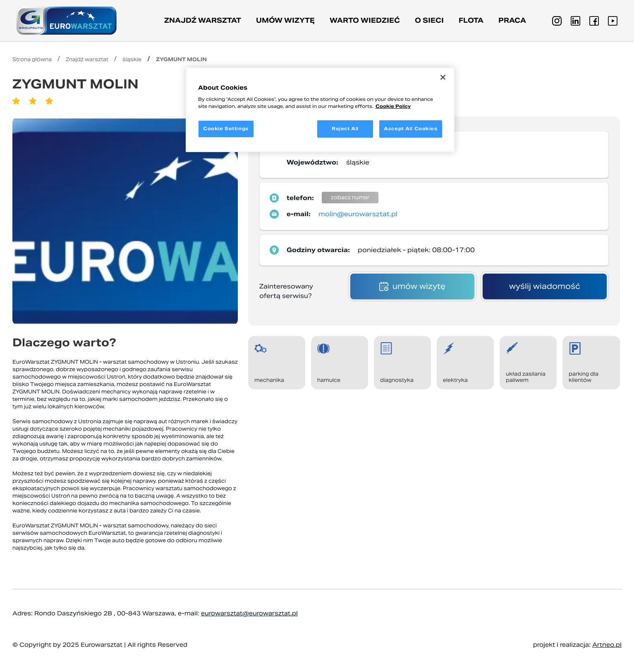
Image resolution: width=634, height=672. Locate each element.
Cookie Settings (226, 129)
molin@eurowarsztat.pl (358, 214)
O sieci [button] (429, 20)
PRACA (512, 20)
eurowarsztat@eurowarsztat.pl (249, 613)
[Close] (443, 77)
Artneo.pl (607, 645)
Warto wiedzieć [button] (365, 20)
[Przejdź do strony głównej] (67, 21)
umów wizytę (412, 286)
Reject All (345, 129)
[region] (320, 110)
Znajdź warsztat (203, 20)
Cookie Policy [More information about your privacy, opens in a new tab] (393, 106)
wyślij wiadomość (545, 286)
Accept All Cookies (410, 129)
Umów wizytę (285, 20)
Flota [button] (471, 20)
